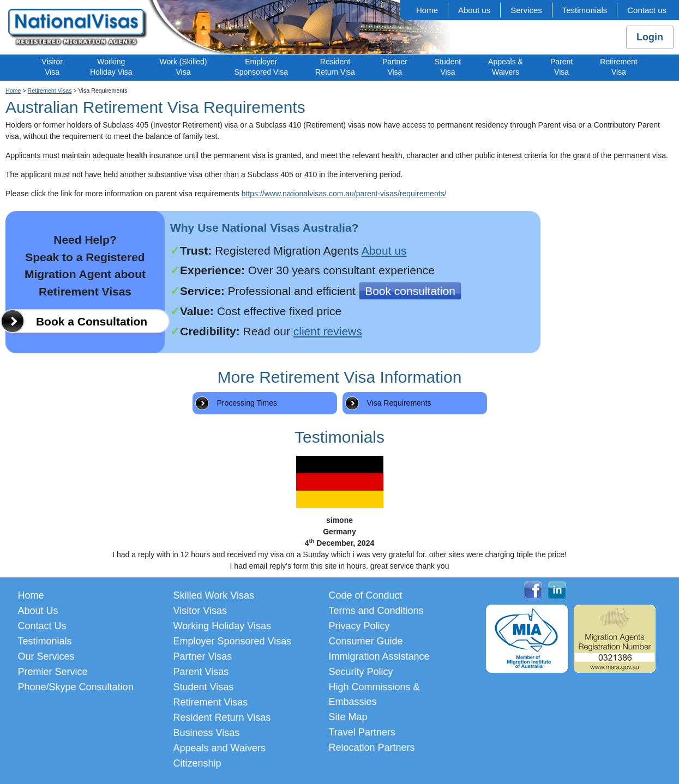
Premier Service (53, 672)
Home (427, 10)
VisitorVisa (52, 67)
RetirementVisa (618, 67)
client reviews (328, 331)
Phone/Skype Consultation (76, 687)
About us (474, 10)
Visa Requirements (399, 403)
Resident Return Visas (222, 717)
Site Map (348, 717)
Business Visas (207, 733)
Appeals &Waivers (506, 67)
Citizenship (197, 763)
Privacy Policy (359, 626)
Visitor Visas (200, 611)
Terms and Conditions (376, 611)
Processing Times (247, 403)
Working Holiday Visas (222, 626)
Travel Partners (362, 732)
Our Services (46, 656)
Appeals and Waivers (220, 748)
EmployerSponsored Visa (261, 67)
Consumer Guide (366, 641)
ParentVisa (561, 67)
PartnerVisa (395, 67)
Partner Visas (203, 656)
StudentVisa (448, 67)
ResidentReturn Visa (335, 67)
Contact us (647, 10)
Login (650, 37)
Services (526, 10)
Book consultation (410, 291)
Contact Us (42, 626)
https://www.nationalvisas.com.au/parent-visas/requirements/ (344, 194)
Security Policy (361, 672)
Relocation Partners (372, 747)
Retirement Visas (50, 91)
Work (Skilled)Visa (184, 67)
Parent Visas (201, 672)
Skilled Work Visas (214, 595)
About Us (38, 611)
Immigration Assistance (379, 656)
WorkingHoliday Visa (111, 67)
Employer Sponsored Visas (233, 641)
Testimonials (585, 10)
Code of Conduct (366, 595)
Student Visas (204, 687)
